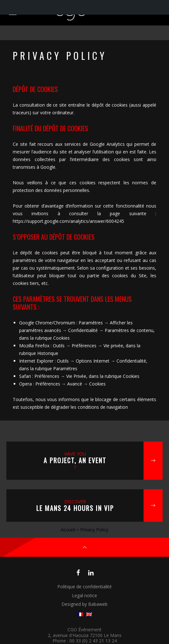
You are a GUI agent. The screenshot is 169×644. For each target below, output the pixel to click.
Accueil (68, 530)
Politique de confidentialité (84, 587)
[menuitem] (80, 615)
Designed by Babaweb (84, 604)
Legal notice (84, 595)
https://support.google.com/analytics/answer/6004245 (68, 221)
